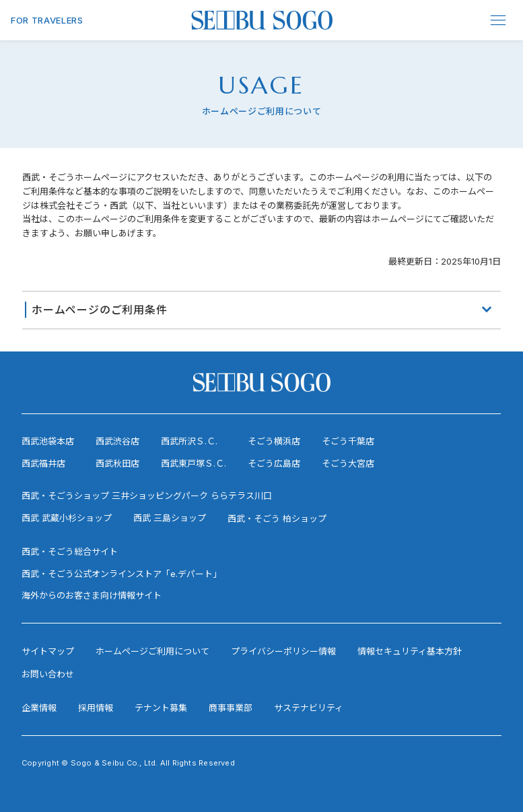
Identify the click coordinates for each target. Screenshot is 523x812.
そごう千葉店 (348, 441)
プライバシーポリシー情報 (283, 651)
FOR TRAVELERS (47, 20)
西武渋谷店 (117, 441)
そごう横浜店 (274, 441)
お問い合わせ (48, 674)
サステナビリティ (309, 708)
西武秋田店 (117, 463)
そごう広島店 (274, 463)
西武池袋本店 (48, 441)
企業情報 (39, 708)
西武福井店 (43, 463)
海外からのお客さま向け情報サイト (92, 595)
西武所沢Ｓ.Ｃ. (189, 441)
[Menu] (499, 20)
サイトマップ (48, 651)
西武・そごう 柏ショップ (277, 518)
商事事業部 (231, 708)
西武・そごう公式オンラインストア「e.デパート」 (121, 574)
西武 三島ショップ (170, 518)
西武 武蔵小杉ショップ (67, 518)
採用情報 (96, 708)
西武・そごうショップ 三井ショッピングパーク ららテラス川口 (147, 496)
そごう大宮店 (348, 463)
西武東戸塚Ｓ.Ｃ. (194, 463)
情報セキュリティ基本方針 (410, 651)
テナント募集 (161, 708)
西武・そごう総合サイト (70, 551)
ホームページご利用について (152, 651)
